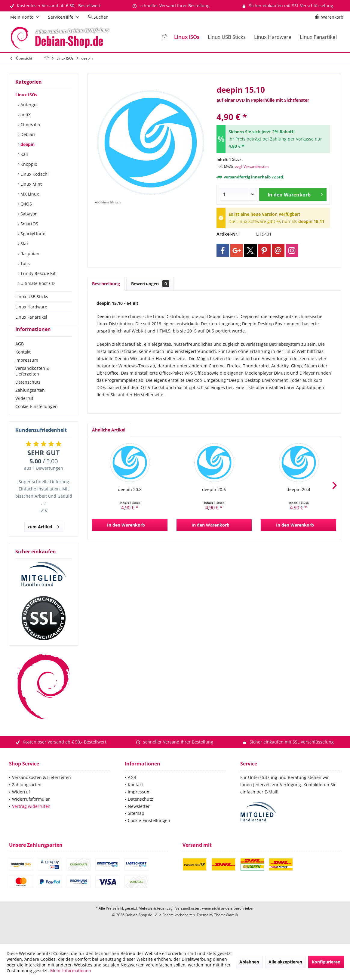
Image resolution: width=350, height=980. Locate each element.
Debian (27, 134)
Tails (25, 263)
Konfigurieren (326, 962)
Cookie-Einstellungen (37, 417)
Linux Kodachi (34, 174)
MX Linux (29, 194)
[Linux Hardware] (273, 37)
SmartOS (29, 224)
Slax (24, 244)
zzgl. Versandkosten (252, 167)
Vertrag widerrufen (31, 817)
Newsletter (139, 817)
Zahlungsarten (30, 401)
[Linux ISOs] (187, 37)
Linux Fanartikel (31, 317)
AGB (20, 355)
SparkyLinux (32, 234)
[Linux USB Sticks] (227, 37)
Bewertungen (150, 284)
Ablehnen (249, 962)
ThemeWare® (226, 926)
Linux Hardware (31, 307)
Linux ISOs (26, 95)
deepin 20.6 (214, 489)
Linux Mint (31, 184)
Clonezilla (30, 124)
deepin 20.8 (130, 489)
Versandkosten (188, 919)
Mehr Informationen (71, 971)
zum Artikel (43, 537)
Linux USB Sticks (32, 297)
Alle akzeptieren (285, 962)
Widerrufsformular (31, 810)
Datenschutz (28, 393)
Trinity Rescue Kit (37, 273)
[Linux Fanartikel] (318, 37)
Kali (24, 154)
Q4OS (26, 204)
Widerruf (24, 409)
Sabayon (28, 214)
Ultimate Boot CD (37, 283)
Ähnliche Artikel (109, 430)
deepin (27, 144)
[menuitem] (330, 17)
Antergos (29, 105)
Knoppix (28, 164)
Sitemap (136, 824)
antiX (25, 114)
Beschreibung (106, 284)
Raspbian (29, 254)
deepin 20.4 (298, 489)
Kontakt (23, 363)
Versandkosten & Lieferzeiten (32, 382)
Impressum (27, 371)
